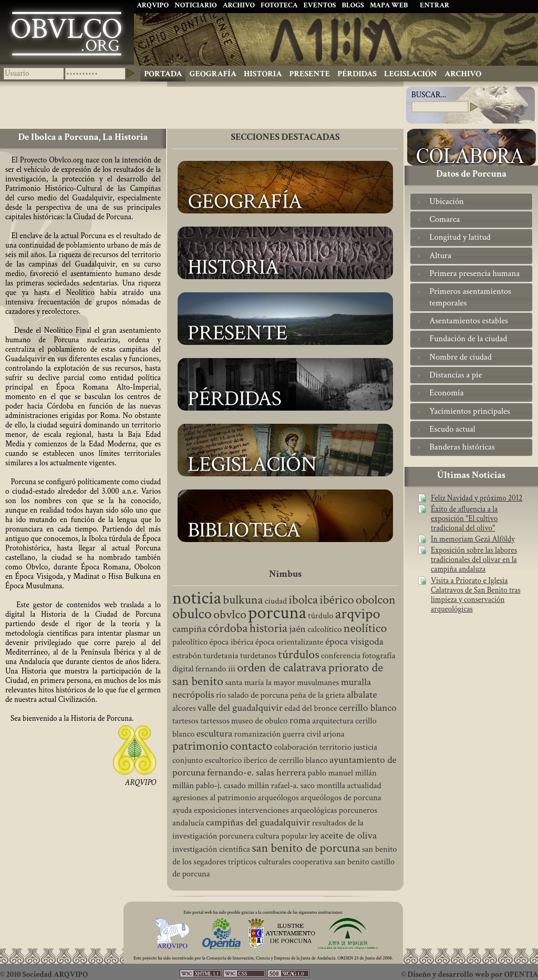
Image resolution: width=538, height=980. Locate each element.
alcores (184, 708)
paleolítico (190, 642)
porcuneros (358, 810)
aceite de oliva (349, 835)
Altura (440, 256)
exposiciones (215, 810)
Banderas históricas (462, 447)
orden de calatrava (282, 667)
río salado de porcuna (252, 695)
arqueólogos (278, 798)
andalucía (188, 823)
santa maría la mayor (260, 682)
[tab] (471, 202)
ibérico (337, 600)
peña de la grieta (318, 695)
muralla (356, 682)
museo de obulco (259, 721)
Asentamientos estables (469, 321)
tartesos (185, 721)
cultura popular (281, 836)
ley (314, 836)
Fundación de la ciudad (468, 339)
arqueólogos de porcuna (341, 798)
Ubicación (447, 201)
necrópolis (193, 695)
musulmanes (318, 682)
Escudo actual (452, 429)
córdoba (228, 628)
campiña (189, 629)
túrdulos (298, 654)
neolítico (365, 628)
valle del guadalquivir (240, 708)
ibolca (303, 600)
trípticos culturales (260, 862)
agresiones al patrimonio (214, 798)
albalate (362, 695)
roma (300, 720)
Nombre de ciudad (460, 357)
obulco (192, 614)
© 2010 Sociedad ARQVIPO (44, 974)
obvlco (230, 614)
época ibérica (232, 642)
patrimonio (200, 746)
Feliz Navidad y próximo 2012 (477, 498)
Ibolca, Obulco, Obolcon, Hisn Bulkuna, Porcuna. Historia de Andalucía (67, 32)
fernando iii (215, 669)
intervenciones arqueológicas (288, 810)
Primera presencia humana (474, 273)
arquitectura (333, 721)
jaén (297, 629)
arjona (333, 734)
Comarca (444, 219)
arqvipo (358, 614)
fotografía (379, 656)
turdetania (221, 656)
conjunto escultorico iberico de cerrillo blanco (250, 760)
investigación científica (211, 849)
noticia (197, 598)
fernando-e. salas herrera (256, 772)
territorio (335, 747)
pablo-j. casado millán (232, 785)
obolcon (376, 600)
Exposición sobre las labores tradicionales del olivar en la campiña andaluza (474, 560)
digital (183, 669)
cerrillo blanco (368, 708)
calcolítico (324, 629)
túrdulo (320, 616)
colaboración (296, 747)
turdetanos (258, 656)
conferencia (341, 656)
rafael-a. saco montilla (308, 785)
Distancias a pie (456, 375)
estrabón (187, 656)
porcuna (277, 613)
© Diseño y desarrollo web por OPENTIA (470, 974)
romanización (258, 734)
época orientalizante (289, 642)
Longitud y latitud (460, 237)
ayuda (182, 810)
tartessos (215, 721)
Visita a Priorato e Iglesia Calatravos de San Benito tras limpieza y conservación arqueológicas (476, 595)
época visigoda (354, 641)
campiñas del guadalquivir (258, 822)
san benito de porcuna (306, 848)
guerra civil (302, 734)
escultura (214, 733)
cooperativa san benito (331, 862)
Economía (446, 393)
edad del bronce (311, 708)
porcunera (236, 836)
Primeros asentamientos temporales (470, 297)
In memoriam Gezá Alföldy (473, 539)
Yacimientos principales (469, 411)
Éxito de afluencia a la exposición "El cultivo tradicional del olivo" (464, 519)
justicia (365, 747)
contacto (251, 746)
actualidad (364, 785)
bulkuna (243, 600)
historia (268, 628)
